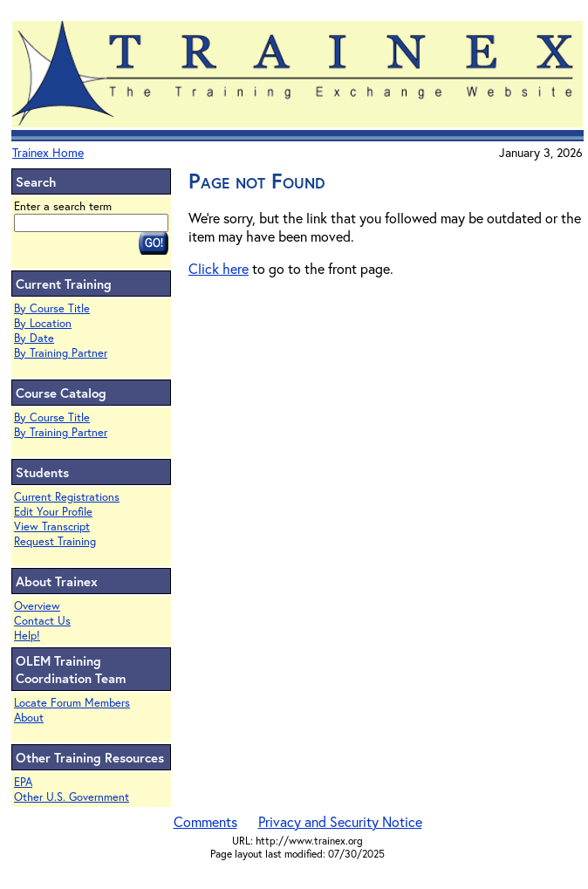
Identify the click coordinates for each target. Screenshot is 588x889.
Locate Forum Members (72, 703)
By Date (34, 338)
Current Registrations (67, 497)
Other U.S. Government (72, 797)
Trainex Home (48, 152)
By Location (43, 323)
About (29, 718)
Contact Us (42, 621)
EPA (23, 782)
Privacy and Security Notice (340, 821)
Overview (37, 606)
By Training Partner (61, 353)
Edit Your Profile (53, 512)
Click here (219, 268)
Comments (205, 821)
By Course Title (52, 308)
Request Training (55, 541)
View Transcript (52, 527)
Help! (27, 636)
